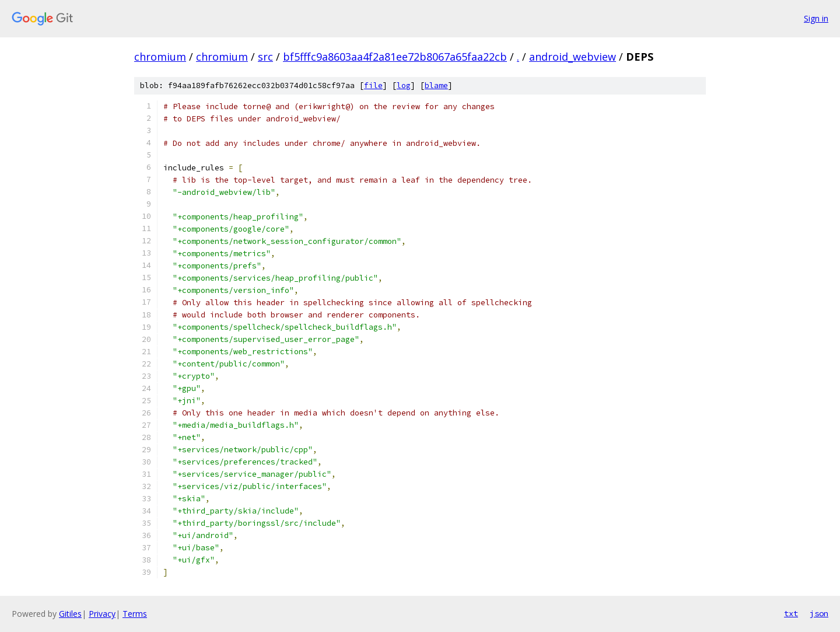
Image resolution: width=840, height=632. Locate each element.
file (373, 85)
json (819, 613)
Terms (135, 614)
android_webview (573, 57)
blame (436, 85)
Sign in (816, 18)
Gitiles (70, 614)
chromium (160, 57)
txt (791, 613)
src (265, 57)
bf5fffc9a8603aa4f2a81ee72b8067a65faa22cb (395, 57)
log (404, 85)
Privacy (102, 614)
